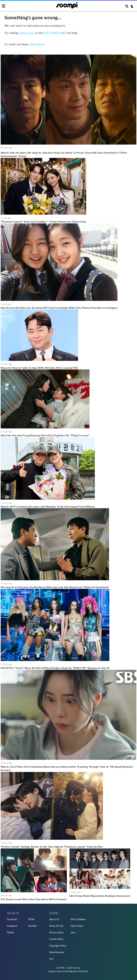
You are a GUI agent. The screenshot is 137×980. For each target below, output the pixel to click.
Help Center (77, 926)
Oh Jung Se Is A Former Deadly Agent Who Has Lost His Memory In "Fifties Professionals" (55, 587)
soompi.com (26, 33)
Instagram (12, 926)
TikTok (31, 919)
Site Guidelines (78, 919)
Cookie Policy (56, 939)
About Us (54, 919)
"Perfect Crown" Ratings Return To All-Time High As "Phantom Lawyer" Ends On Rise (52, 847)
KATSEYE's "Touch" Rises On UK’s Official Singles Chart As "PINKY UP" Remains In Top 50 (55, 668)
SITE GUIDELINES (55, 33)
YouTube (32, 926)
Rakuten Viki (75, 971)
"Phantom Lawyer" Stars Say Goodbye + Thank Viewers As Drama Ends (43, 221)
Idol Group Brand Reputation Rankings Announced (100, 896)
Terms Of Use (56, 926)
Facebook (12, 919)
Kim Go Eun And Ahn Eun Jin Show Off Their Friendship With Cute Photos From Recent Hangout (59, 308)
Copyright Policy (58, 946)
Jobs (73, 932)
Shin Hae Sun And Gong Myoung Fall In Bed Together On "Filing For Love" (45, 435)
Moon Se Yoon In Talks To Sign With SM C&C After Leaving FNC (39, 368)
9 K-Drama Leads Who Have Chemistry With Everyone (34, 899)
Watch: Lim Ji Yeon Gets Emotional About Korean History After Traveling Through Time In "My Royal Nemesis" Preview (67, 768)
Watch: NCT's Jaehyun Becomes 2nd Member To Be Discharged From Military (48, 506)
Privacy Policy (57, 932)
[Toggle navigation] (4, 6)
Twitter (11, 932)
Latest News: (37, 44)
